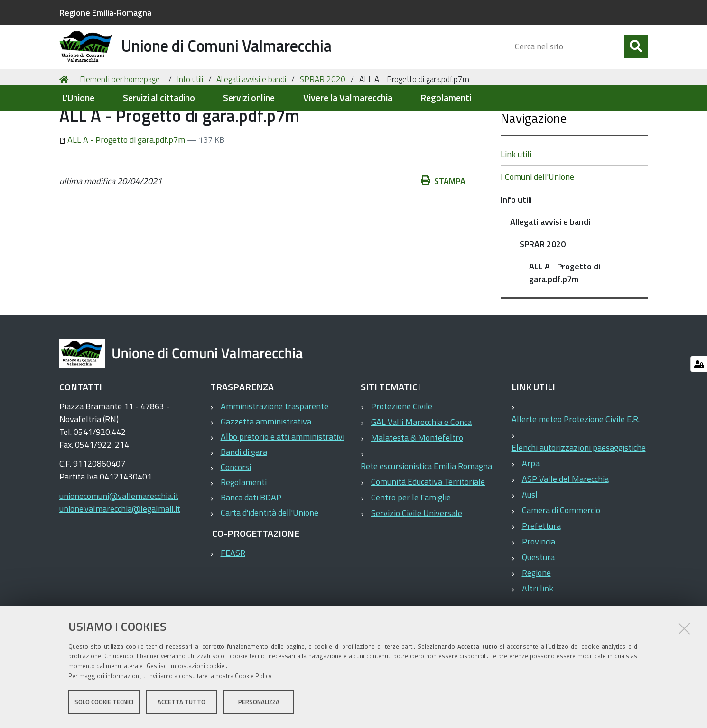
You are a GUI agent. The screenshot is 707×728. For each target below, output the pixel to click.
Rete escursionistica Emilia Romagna (426, 508)
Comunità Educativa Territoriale (428, 524)
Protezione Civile (402, 448)
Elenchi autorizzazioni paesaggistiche (579, 490)
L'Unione (78, 98)
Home (65, 122)
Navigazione (534, 160)
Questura (538, 599)
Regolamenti (446, 98)
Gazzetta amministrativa (266, 464)
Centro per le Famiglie (411, 539)
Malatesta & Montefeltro (417, 480)
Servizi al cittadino (159, 98)
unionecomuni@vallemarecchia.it (119, 538)
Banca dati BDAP (251, 539)
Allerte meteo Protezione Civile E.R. (576, 461)
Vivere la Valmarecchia (348, 98)
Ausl (530, 537)
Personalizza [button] (259, 703)
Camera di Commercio (561, 552)
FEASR (233, 595)
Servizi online (249, 98)
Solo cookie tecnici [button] (104, 703)
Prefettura (541, 568)
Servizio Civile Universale (417, 555)
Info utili (190, 121)
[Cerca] (636, 56)
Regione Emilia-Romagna (105, 13)
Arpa (531, 505)
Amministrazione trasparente (274, 448)
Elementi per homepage (120, 121)
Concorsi (236, 509)
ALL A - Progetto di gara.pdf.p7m (123, 182)
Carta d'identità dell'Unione (270, 555)
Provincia (539, 584)
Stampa (443, 223)
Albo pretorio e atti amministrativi (283, 479)
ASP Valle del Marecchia (565, 521)
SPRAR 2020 (323, 121)
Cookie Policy (253, 677)
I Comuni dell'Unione (537, 219)
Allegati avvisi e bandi (251, 121)
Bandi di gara (244, 494)
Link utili (516, 196)
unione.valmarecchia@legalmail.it (120, 551)
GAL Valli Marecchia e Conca (421, 464)
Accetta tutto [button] (181, 703)
